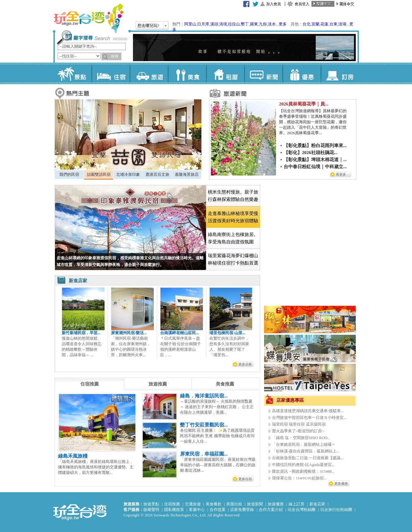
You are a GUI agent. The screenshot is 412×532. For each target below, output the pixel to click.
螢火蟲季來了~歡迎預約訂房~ (298, 431)
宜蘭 (315, 24)
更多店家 (245, 364)
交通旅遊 (193, 504)
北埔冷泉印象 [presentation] (128, 174)
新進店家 (317, 504)
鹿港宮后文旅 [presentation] (157, 174)
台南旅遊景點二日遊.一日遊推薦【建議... (308, 458)
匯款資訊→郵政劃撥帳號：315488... (303, 471)
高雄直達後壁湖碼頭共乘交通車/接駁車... (308, 411)
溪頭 (214, 24)
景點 (72, 73)
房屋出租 (234, 504)
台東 (333, 24)
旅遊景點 (151, 504)
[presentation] (90, 384)
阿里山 (190, 24)
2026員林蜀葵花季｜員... (304, 104)
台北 (307, 24)
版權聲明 (151, 510)
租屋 (225, 73)
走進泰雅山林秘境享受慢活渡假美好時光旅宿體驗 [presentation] (233, 217)
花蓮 (324, 24)
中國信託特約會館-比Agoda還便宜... (303, 465)
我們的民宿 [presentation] (69, 174)
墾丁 (245, 24)
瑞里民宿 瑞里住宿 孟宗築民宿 (299, 424)
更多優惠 (341, 483)
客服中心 (197, 510)
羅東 (254, 24)
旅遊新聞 (255, 504)
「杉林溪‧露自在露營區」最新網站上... (306, 451)
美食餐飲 (214, 504)
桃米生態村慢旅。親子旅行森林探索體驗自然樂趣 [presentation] (233, 196)
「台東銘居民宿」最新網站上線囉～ (304, 444)
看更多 (341, 174)
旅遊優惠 (276, 504)
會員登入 (302, 4)
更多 (283, 24)
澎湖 (342, 24)
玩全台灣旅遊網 (88, 18)
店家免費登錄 (242, 510)
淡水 (272, 24)
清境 (223, 24)
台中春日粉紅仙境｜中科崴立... (315, 167)
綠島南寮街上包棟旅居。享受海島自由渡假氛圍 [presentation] (233, 238)
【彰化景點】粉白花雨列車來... (315, 146)
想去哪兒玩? (148, 26)
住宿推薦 (172, 504)
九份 (263, 24)
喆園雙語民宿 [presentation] (99, 174)
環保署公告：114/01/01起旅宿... (299, 478)
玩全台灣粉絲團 (302, 510)
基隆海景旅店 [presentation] (187, 174)
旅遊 (149, 73)
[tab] (69, 175)
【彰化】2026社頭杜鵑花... (311, 153)
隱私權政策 (174, 510)
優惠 (302, 73)
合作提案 (218, 510)
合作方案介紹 (271, 510)
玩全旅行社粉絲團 (336, 510)
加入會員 (274, 4)
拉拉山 (234, 24)
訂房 (340, 73)
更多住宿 (245, 479)
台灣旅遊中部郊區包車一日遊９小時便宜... (309, 417)
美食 (187, 73)
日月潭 (203, 24)
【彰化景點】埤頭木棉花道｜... (315, 160)
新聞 (263, 73)
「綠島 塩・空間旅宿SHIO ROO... (301, 438)
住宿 (110, 73)
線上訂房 (296, 504)
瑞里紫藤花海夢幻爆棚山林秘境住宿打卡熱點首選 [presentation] (233, 259)
